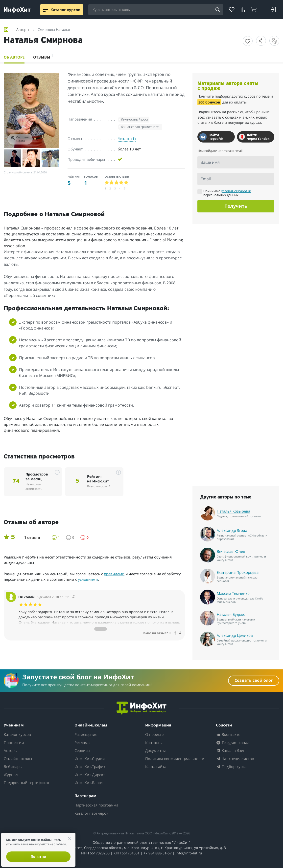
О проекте (154, 734)
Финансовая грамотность (141, 127)
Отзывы (43, 56)
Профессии (14, 743)
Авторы (11, 750)
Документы (155, 750)
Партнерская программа (96, 805)
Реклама (82, 743)
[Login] (273, 10)
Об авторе (14, 57)
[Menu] (46, 10)
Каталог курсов (17, 734)
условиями (88, 579)
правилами (114, 574)
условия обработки (236, 191)
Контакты (154, 743)
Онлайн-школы (18, 759)
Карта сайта (156, 766)
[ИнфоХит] (17, 10)
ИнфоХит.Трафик (90, 766)
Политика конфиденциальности (175, 759)
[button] (261, 41)
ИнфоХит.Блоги (89, 783)
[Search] (218, 10)
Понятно (38, 857)
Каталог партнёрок (91, 813)
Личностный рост (135, 119)
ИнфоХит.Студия (90, 759)
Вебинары (13, 766)
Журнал (11, 775)
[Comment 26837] (73, 597)
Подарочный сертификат (27, 783)
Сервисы (82, 750)
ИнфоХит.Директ (90, 775)
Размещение (86, 734)
